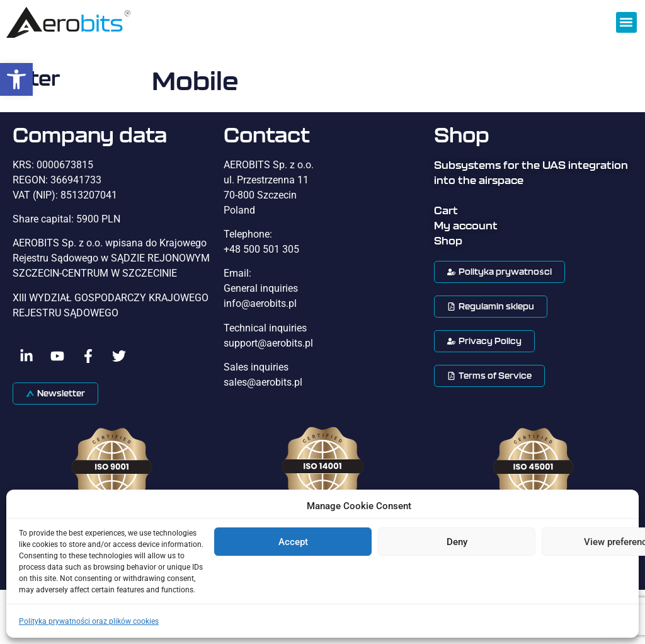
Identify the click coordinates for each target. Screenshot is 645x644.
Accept (293, 542)
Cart (446, 210)
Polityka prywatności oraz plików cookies (89, 621)
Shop (448, 241)
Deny (457, 542)
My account (466, 226)
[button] (16, 79)
